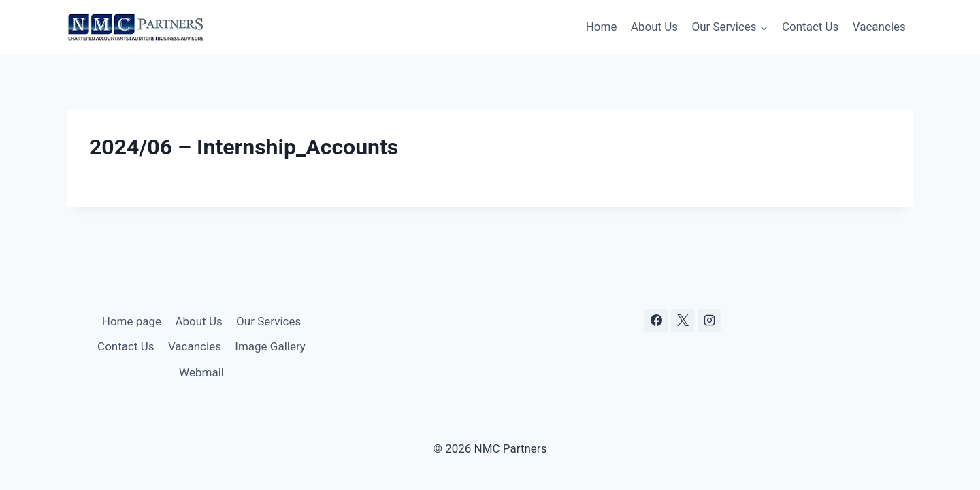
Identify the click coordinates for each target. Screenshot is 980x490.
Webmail (201, 372)
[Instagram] (709, 321)
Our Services (268, 321)
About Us (654, 27)
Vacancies (879, 27)
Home (602, 27)
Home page (132, 321)
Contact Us (810, 27)
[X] (683, 321)
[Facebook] (656, 321)
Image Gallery (270, 346)
